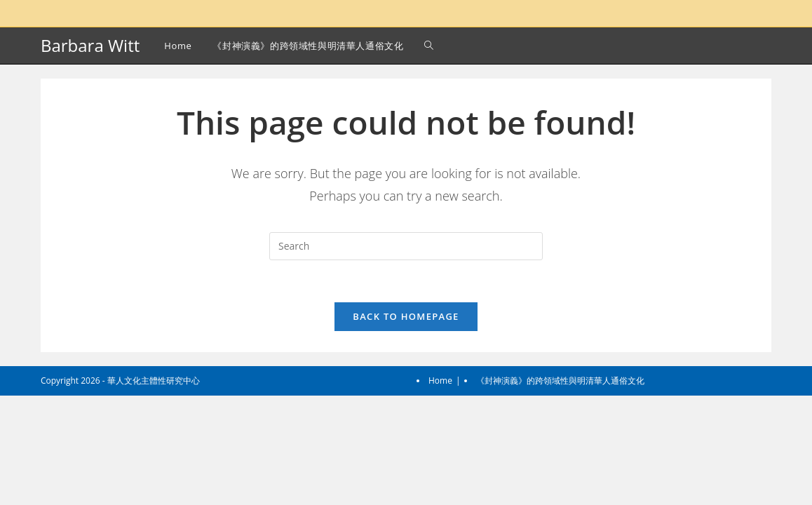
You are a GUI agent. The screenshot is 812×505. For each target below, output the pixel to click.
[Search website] (429, 46)
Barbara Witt (90, 45)
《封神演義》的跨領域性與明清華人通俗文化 (560, 490)
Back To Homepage (406, 316)
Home (440, 490)
